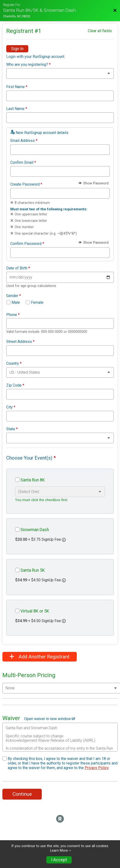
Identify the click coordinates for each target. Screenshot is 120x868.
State (12, 429)
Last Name (17, 109)
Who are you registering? (28, 65)
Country (14, 364)
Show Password (93, 183)
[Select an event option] (60, 492)
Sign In (17, 49)
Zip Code (15, 385)
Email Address (24, 141)
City (11, 407)
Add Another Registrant (40, 657)
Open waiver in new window (50, 719)
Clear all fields (100, 31)
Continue (22, 794)
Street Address (20, 342)
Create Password (26, 184)
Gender (14, 296)
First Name (17, 87)
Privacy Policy (97, 768)
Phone (13, 315)
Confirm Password (27, 244)
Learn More (59, 851)
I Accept (59, 860)
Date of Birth (18, 268)
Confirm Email (23, 163)
